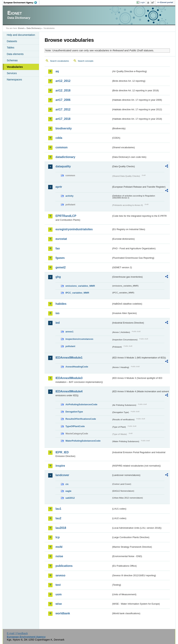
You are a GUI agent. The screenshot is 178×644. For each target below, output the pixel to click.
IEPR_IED (62, 452)
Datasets (12, 41)
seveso (60, 575)
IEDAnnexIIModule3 (69, 378)
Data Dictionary (34, 28)
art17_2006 (63, 100)
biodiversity (64, 128)
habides (61, 304)
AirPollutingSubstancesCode (81, 404)
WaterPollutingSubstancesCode (83, 441)
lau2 (58, 518)
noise (59, 556)
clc (67, 484)
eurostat (61, 239)
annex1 (69, 332)
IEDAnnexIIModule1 (69, 358)
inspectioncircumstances (79, 339)
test (58, 585)
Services (12, 73)
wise (59, 604)
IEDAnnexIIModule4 (69, 391)
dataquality (63, 166)
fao (58, 248)
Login (142, 2)
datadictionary (65, 157)
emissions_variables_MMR (80, 286)
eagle (68, 491)
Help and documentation (21, 35)
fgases (60, 258)
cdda (59, 138)
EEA (22, 3)
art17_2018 (63, 119)
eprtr (59, 187)
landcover (62, 475)
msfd (59, 547)
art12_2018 (63, 90)
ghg (58, 277)
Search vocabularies (59, 61)
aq (57, 71)
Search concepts (86, 61)
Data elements (15, 54)
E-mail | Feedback (17, 633)
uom (58, 594)
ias (57, 313)
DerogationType (74, 412)
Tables (11, 48)
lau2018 (61, 528)
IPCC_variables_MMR (77, 293)
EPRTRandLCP (66, 216)
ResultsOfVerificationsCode (81, 419)
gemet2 (60, 267)
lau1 (58, 509)
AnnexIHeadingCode (77, 367)
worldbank (63, 613)
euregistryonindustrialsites (74, 229)
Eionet (21, 28)
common (61, 147)
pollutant (70, 346)
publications (64, 566)
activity (69, 196)
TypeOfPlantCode (75, 426)
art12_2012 (63, 81)
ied (57, 323)
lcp (57, 537)
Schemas (12, 60)
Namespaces (14, 80)
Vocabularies (15, 67)
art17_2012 (63, 109)
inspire (60, 466)
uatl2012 (70, 498)
